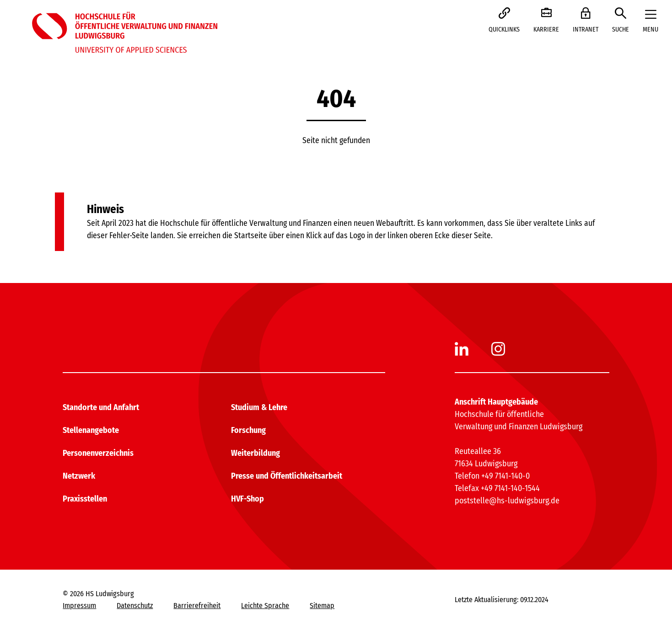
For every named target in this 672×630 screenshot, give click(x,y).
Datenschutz (135, 606)
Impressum (79, 606)
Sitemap (322, 606)
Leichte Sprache (265, 606)
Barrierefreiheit (197, 606)
